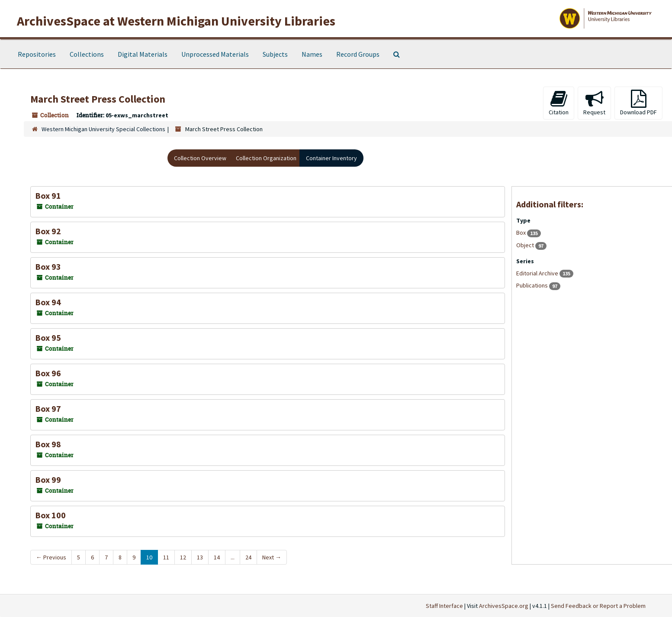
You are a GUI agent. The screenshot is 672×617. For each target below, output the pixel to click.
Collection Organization (266, 158)
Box (522, 233)
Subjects (275, 54)
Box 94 (48, 302)
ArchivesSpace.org (504, 606)
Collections (87, 54)
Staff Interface (444, 606)
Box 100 (50, 515)
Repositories (37, 54)
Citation (559, 103)
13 (200, 557)
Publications (533, 285)
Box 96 (48, 373)
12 (183, 557)
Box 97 (48, 409)
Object (526, 245)
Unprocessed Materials (215, 54)
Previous (51, 557)
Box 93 (48, 267)
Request (594, 103)
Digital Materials (143, 54)
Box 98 (48, 444)
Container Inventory (331, 158)
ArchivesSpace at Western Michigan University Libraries (176, 21)
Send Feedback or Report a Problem (598, 606)
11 (166, 557)
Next (272, 557)
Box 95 (48, 338)
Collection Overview (200, 158)
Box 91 (48, 195)
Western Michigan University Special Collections (103, 129)
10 (149, 557)
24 (248, 557)
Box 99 (48, 480)
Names (312, 54)
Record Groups (358, 54)
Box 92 (48, 231)
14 (217, 557)
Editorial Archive (538, 273)
